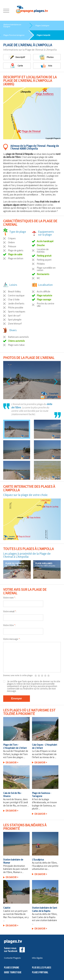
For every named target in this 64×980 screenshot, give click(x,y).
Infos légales (37, 958)
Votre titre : (9, 625)
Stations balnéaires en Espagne (12, 25)
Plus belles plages (42, 968)
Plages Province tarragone (14, 35)
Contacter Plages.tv (12, 958)
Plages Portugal (40, 973)
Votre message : (12, 639)
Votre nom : (9, 598)
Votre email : (10, 611)
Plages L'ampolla (43, 35)
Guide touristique (13, 973)
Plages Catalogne (42, 25)
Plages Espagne (12, 968)
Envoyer (17, 698)
